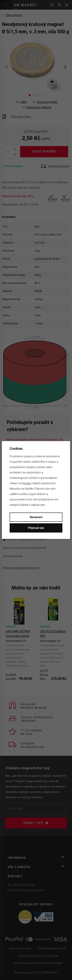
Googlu (26, 483)
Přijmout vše (36, 528)
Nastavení (36, 517)
